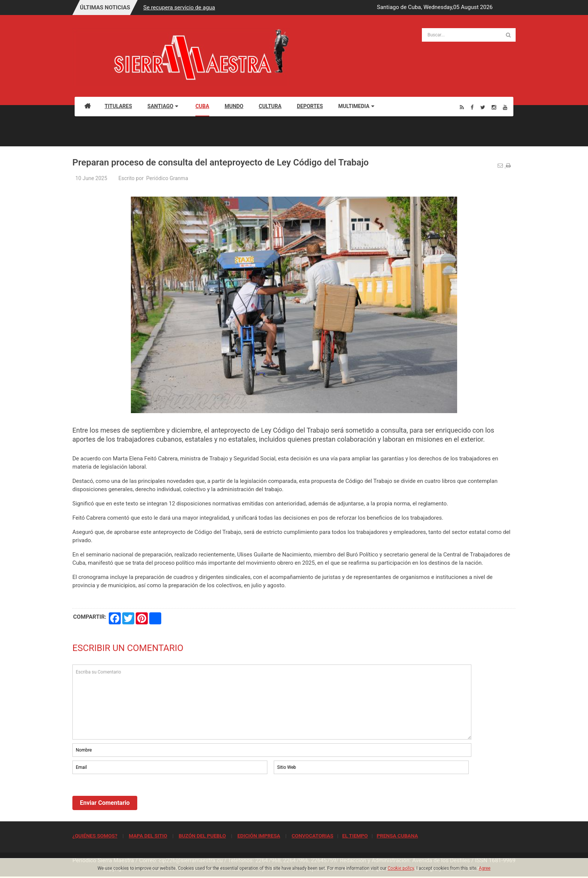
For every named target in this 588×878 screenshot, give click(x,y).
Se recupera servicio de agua (179, 8)
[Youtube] (505, 107)
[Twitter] (483, 107)
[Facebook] (472, 107)
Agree (485, 868)
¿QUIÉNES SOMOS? (95, 836)
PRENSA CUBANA (397, 836)
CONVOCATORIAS (313, 836)
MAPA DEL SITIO (148, 836)
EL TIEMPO (355, 836)
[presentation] (129, 796)
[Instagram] (494, 107)
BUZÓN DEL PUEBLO (202, 836)
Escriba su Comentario (272, 702)
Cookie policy (401, 868)
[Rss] (462, 107)
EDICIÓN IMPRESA (259, 836)
